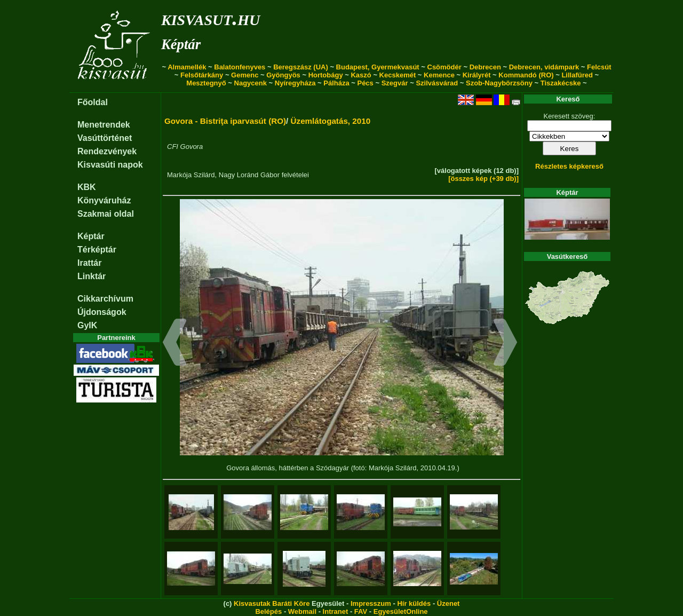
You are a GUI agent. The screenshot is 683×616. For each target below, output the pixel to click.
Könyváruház (104, 200)
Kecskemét (398, 75)
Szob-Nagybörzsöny (499, 83)
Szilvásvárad (437, 83)
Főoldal (93, 102)
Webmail (302, 611)
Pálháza (336, 83)
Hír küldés (414, 603)
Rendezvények (107, 151)
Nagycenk (251, 83)
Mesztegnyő (206, 83)
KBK (87, 187)
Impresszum (371, 603)
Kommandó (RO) (526, 75)
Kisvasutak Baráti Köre (272, 603)
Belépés (268, 611)
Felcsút (599, 67)
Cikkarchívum (105, 299)
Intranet (336, 611)
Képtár (181, 44)
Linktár (92, 276)
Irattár (89, 263)
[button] (175, 344)
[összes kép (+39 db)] (483, 179)
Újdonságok (102, 312)
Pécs (365, 83)
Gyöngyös (283, 75)
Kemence (439, 75)
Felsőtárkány (202, 75)
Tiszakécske (561, 83)
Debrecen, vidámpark (544, 67)
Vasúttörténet (105, 138)
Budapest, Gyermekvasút (378, 67)
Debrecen (485, 67)
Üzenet (448, 603)
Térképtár (97, 250)
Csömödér (444, 67)
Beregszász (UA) (301, 67)
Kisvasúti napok (110, 165)
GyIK (87, 325)
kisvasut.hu (211, 18)
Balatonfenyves (240, 67)
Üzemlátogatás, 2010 (331, 121)
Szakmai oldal (106, 214)
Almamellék (187, 67)
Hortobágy (326, 75)
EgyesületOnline (401, 611)
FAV (361, 611)
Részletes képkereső (569, 166)
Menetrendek (104, 125)
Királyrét (477, 75)
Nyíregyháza (295, 83)
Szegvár (395, 83)
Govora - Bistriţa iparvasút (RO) (225, 121)
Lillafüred (577, 75)
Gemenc (245, 75)
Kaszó (361, 75)
